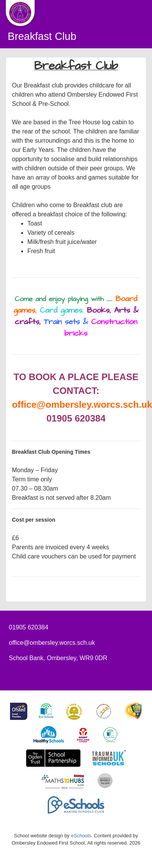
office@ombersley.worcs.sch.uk (52, 643)
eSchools (81, 836)
